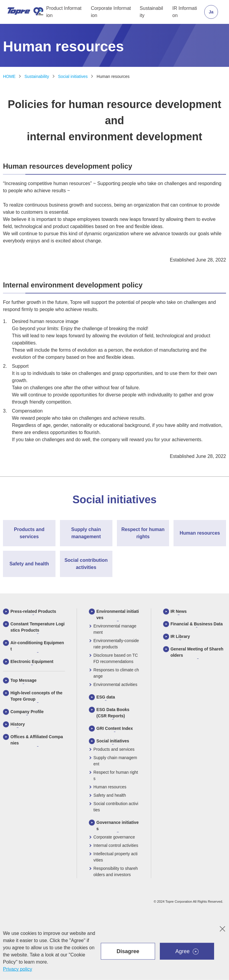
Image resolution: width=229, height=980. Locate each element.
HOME (9, 76)
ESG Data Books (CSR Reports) (113, 713)
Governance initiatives (117, 826)
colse (223, 927)
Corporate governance (114, 837)
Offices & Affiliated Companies (37, 740)
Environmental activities (115, 684)
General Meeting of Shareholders (197, 652)
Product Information (64, 12)
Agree (182, 951)
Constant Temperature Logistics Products (38, 627)
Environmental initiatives (117, 614)
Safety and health (110, 795)
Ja (211, 12)
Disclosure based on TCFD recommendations (116, 658)
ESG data (106, 697)
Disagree (128, 951)
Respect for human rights (116, 775)
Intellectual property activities (115, 857)
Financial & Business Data (197, 624)
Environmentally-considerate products (116, 644)
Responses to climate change (116, 673)
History (18, 724)
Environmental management (115, 629)
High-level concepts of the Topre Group (36, 696)
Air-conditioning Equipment (37, 646)
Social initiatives (73, 76)
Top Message (24, 680)
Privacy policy (18, 969)
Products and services (114, 749)
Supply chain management (115, 761)
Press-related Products (33, 611)
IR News (179, 611)
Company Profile (27, 712)
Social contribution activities (116, 807)
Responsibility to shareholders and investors (116, 871)
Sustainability (151, 12)
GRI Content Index (114, 728)
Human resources (113, 76)
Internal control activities (116, 845)
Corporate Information (111, 12)
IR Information (185, 12)
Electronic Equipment (32, 661)
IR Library (180, 636)
